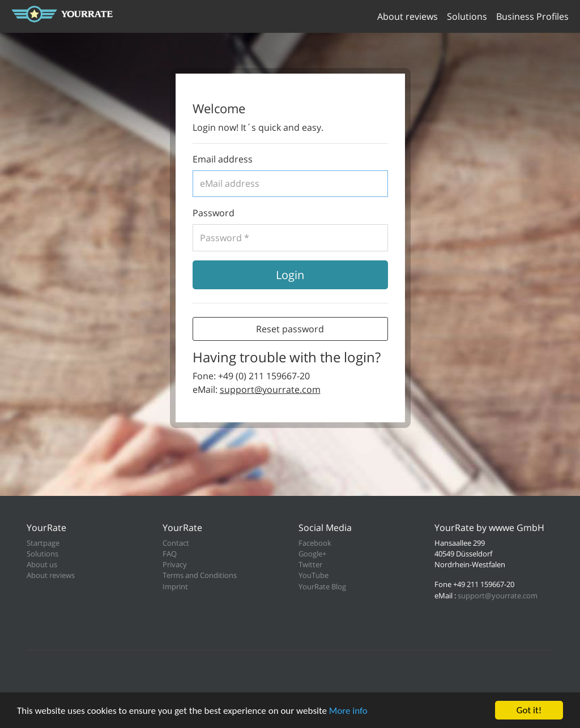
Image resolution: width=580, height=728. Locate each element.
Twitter (310, 564)
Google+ (312, 554)
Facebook (315, 543)
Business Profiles (532, 16)
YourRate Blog (322, 586)
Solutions (467, 16)
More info (348, 711)
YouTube (314, 575)
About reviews (408, 16)
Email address (223, 159)
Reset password (290, 329)
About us (42, 564)
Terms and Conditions (200, 575)
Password (214, 213)
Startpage (43, 543)
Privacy (175, 564)
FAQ (170, 554)
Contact (176, 543)
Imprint (175, 586)
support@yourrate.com (270, 389)
